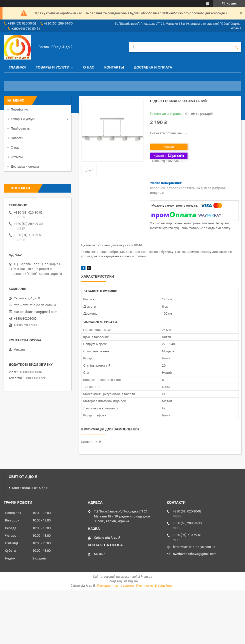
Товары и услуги (53, 67)
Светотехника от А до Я (30, 488)
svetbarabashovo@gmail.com (35, 312)
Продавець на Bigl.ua (123, 581)
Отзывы (17, 157)
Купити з (169, 156)
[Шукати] (236, 47)
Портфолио (19, 109)
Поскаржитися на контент (116, 586)
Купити (169, 147)
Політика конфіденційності (155, 586)
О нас (89, 67)
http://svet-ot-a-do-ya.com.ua (35, 305)
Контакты (114, 67)
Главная (17, 67)
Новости (17, 138)
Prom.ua (146, 577)
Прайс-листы (21, 128)
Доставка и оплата (153, 67)
